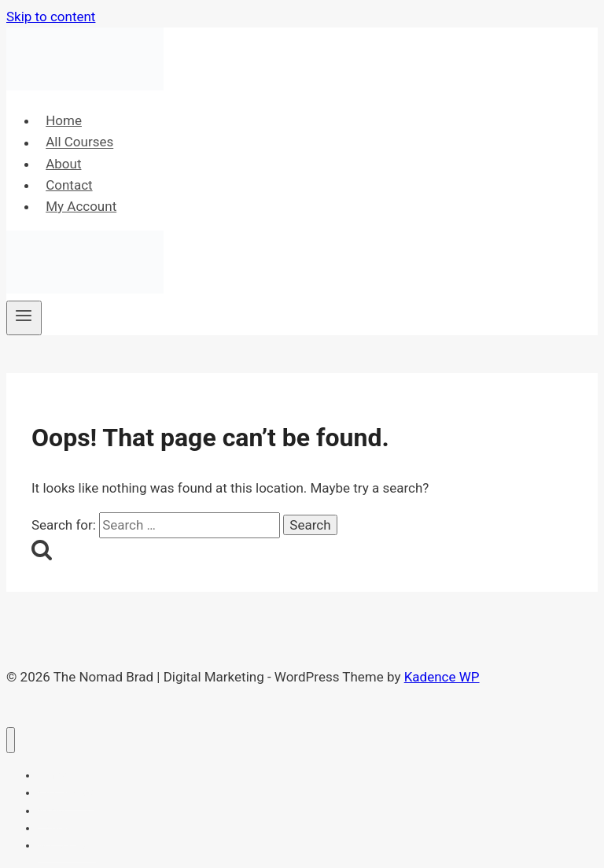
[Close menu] (11, 740)
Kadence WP (442, 677)
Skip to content (51, 17)
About (63, 164)
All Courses (79, 142)
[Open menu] (24, 318)
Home (64, 120)
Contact (69, 185)
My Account (81, 206)
